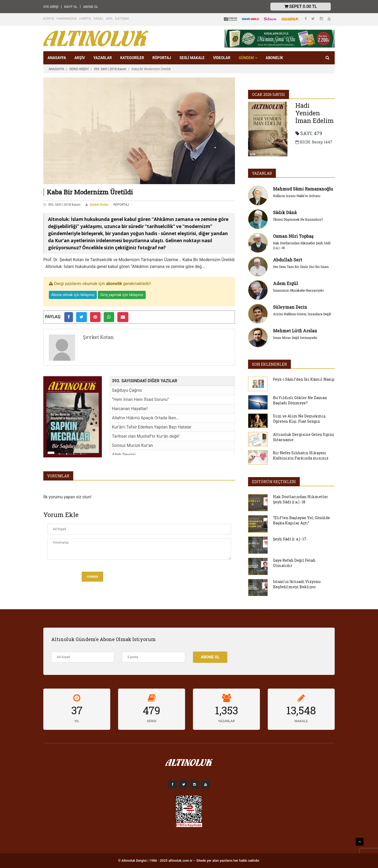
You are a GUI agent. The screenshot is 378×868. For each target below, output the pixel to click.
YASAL (99, 19)
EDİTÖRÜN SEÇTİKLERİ (274, 482)
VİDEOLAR (222, 58)
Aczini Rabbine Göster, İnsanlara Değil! (302, 314)
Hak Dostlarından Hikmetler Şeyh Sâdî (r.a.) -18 (301, 499)
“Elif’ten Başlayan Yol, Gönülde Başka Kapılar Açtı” (301, 520)
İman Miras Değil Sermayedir (295, 338)
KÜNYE (49, 19)
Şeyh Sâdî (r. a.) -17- (290, 539)
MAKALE (301, 721)
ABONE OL (91, 7)
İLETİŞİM (122, 19)
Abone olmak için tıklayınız (73, 295)
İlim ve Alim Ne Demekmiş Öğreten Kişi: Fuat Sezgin (299, 419)
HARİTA (85, 19)
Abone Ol (210, 657)
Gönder (92, 577)
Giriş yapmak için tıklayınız (122, 295)
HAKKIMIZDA (67, 19)
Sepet (301, 6)
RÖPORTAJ (162, 58)
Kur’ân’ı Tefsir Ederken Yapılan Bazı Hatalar (152, 427)
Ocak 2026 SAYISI (269, 94)
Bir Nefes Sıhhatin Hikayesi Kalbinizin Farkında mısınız (301, 455)
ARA (109, 19)
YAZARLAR (103, 58)
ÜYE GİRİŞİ (51, 7)
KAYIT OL (71, 7)
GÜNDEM (248, 58)
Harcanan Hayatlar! (130, 409)
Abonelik (274, 58)
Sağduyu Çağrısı (127, 390)
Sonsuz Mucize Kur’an (132, 445)
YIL (77, 721)
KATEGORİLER (132, 58)
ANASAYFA (57, 58)
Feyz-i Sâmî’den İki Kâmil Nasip (304, 379)
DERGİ (151, 721)
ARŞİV (80, 58)
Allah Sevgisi (124, 455)
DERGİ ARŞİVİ (79, 69)
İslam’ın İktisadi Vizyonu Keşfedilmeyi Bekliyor (297, 584)
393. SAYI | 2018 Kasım (110, 69)
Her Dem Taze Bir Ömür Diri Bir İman (301, 267)
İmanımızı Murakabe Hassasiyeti (298, 290)
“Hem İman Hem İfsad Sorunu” (140, 399)
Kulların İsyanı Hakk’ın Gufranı (297, 196)
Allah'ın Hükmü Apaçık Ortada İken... (146, 418)
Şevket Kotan (99, 205)
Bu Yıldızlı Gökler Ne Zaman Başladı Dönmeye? (300, 400)
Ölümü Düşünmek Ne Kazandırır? (298, 219)
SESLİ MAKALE (192, 58)
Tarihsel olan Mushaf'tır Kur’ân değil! (146, 436)
